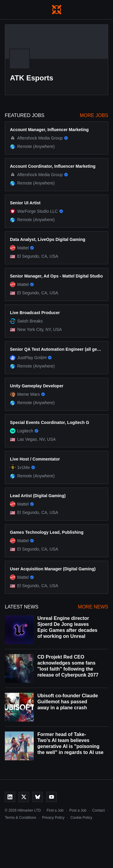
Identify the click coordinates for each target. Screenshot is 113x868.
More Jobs (94, 115)
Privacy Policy (53, 818)
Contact (98, 810)
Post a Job (78, 810)
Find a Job (55, 810)
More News (93, 607)
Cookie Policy (81, 818)
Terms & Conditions (20, 818)
